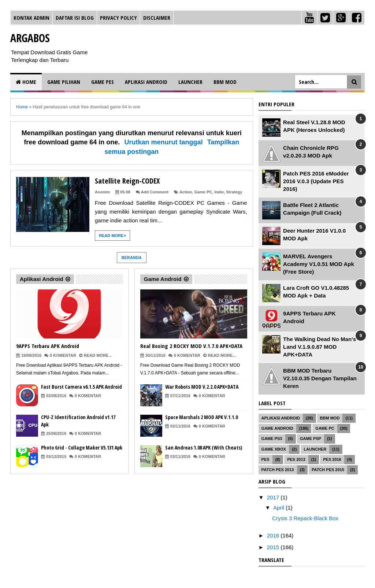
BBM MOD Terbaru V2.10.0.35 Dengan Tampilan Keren (320, 378)
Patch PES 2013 (278, 470)
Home (26, 82)
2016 (274, 535)
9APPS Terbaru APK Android (48, 346)
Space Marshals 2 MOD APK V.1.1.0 (201, 417)
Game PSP (311, 439)
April (279, 508)
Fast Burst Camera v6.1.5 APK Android (81, 387)
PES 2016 (332, 459)
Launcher (190, 82)
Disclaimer (157, 18)
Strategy (234, 192)
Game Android (163, 279)
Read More (112, 236)
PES (266, 459)
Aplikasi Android (146, 82)
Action (186, 192)
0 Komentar (63, 355)
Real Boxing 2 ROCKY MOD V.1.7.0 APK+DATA (191, 346)
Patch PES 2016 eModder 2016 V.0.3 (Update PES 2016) (316, 181)
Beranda (132, 258)
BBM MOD (225, 82)
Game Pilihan (64, 82)
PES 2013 (296, 459)
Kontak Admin (31, 18)
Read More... (98, 355)
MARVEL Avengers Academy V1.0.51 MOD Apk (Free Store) (319, 264)
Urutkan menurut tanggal (163, 142)
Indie (219, 192)
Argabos (30, 38)
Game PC (203, 192)
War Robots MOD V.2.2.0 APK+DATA (202, 387)
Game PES (103, 82)
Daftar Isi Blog (75, 18)
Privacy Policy (118, 18)
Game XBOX (274, 449)
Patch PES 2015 (328, 470)
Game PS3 (272, 439)
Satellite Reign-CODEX (127, 181)
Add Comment (155, 192)
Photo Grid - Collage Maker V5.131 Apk (82, 448)
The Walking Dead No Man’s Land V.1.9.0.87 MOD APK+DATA (320, 347)
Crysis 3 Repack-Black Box (305, 518)
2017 (274, 497)
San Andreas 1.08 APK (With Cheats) (204, 448)
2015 (274, 547)
